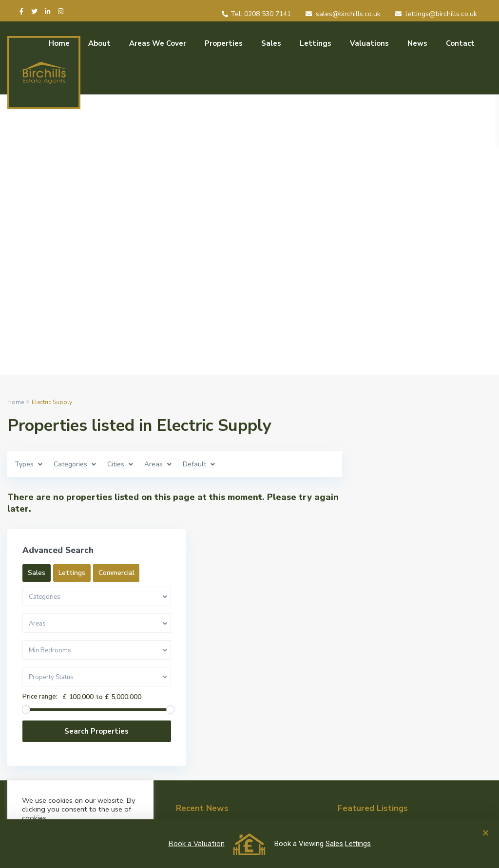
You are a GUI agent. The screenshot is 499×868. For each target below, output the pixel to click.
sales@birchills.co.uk (348, 14)
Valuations (369, 43)
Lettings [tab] (421, 458)
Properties (224, 43)
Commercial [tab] (395, 478)
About (99, 43)
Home (59, 43)
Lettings (316, 43)
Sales (271, 43)
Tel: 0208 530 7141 (261, 14)
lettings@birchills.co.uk (441, 14)
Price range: (389, 602)
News (417, 43)
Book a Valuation (196, 844)
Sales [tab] (386, 458)
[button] (486, 833)
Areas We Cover (158, 43)
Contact (460, 43)
